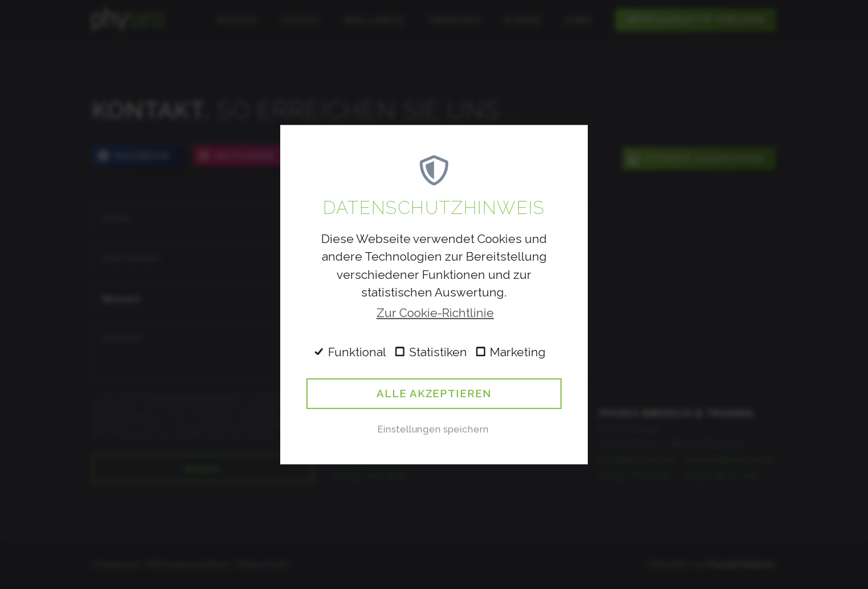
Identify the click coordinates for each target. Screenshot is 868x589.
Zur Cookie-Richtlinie (435, 313)
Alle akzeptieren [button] (434, 393)
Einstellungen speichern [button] (433, 429)
